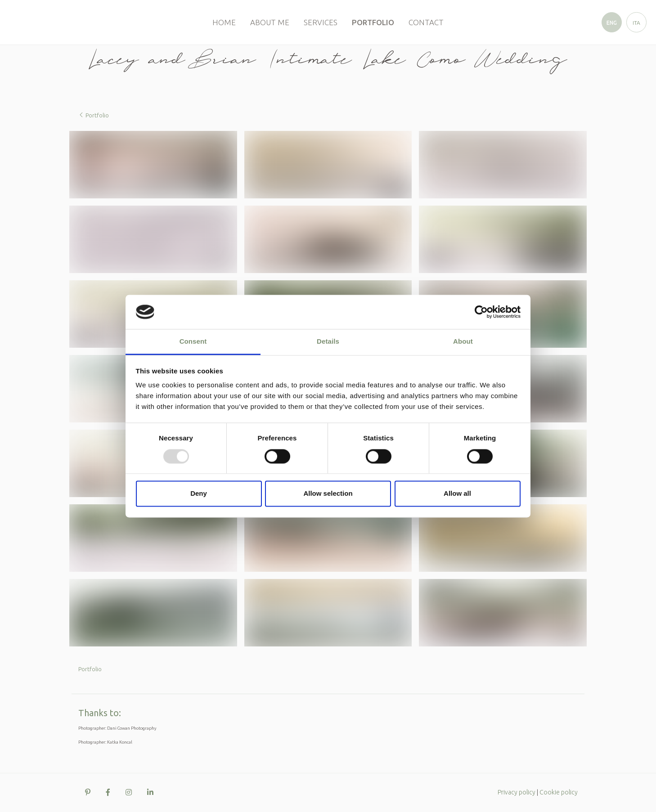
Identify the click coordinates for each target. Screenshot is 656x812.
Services (321, 22)
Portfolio (373, 22)
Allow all (457, 494)
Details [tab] (328, 342)
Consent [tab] (193, 342)
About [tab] (463, 342)
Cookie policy (559, 792)
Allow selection (328, 494)
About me (270, 22)
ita (636, 23)
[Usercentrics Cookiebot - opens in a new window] (481, 312)
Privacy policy (517, 792)
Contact (426, 22)
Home (224, 22)
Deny (199, 494)
